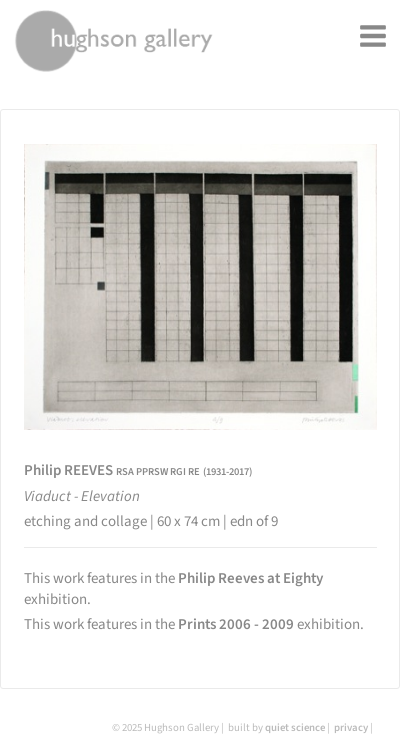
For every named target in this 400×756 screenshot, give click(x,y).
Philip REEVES (138, 470)
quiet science (295, 727)
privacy (351, 727)
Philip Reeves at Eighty (250, 578)
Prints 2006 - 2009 (236, 624)
